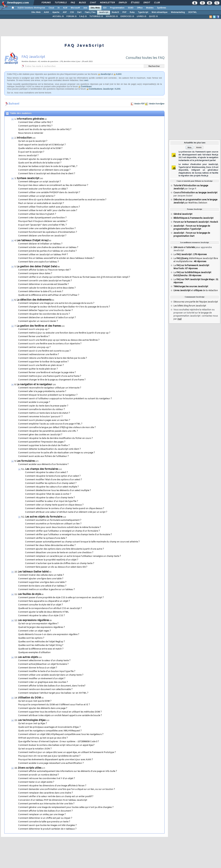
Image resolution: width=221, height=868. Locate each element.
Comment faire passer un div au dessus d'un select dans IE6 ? (56, 567)
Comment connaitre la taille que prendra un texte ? (44, 822)
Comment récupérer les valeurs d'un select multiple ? (52, 487)
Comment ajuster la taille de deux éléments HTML (43, 612)
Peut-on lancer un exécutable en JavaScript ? (41, 203)
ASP (65, 12)
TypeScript (143, 12)
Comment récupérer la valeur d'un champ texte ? (50, 498)
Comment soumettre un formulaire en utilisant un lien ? (53, 524)
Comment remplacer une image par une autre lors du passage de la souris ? (56, 303)
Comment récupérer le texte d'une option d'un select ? (53, 476)
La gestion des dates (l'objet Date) (37, 267)
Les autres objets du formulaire (44, 517)
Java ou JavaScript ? (28, 156)
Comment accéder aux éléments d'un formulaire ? (43, 464)
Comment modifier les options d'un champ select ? (51, 483)
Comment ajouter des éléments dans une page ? (43, 708)
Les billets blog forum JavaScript (190, 306)
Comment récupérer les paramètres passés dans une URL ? (48, 431)
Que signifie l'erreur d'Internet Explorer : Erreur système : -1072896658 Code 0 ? (59, 742)
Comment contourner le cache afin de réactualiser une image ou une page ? (57, 453)
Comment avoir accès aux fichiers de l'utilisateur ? (43, 456)
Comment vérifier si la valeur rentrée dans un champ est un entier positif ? (56, 797)
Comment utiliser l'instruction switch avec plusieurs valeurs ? (49, 207)
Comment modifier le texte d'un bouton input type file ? (47, 671)
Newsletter (107, 3)
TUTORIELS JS (96, 16)
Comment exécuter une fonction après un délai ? (43, 189)
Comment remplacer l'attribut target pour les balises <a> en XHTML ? (53, 693)
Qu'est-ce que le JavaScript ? (33, 141)
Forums (46, 3)
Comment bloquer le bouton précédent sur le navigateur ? (48, 395)
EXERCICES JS (127, 16)
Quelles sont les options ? (31, 638)
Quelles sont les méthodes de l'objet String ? (41, 645)
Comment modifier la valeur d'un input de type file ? (52, 501)
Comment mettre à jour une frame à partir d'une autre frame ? (50, 376)
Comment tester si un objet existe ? (36, 782)
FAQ (73, 3)
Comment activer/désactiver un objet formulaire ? (43, 664)
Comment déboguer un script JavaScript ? (40, 182)
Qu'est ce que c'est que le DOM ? (35, 701)
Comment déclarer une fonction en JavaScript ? (42, 236)
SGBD (131, 8)
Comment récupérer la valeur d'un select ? (46, 473)
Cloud (51, 8)
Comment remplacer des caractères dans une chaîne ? (46, 793)
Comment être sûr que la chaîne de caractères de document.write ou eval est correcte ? (62, 200)
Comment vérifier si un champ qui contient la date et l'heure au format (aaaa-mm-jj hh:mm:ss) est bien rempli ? (74, 277)
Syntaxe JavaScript (28, 178)
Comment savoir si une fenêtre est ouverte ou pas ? (44, 351)
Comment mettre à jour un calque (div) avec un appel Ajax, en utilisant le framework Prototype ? (67, 752)
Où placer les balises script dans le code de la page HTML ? (48, 166)
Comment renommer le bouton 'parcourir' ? (40, 417)
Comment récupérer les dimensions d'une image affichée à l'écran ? (52, 786)
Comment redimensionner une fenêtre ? (39, 355)
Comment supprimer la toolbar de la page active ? (43, 362)
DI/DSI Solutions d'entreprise (31, 8)
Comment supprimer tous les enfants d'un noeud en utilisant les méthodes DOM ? (60, 712)
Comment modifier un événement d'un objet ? (42, 679)
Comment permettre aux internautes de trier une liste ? (46, 804)
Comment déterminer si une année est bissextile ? (43, 284)
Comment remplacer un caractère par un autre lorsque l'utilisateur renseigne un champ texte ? (73, 556)
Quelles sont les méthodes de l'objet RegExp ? (42, 642)
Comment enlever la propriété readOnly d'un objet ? (52, 560)
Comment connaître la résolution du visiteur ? (42, 410)
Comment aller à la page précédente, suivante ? (42, 392)
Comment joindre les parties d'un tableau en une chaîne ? (47, 251)
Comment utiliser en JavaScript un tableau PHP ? (43, 255)
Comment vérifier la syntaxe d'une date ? (46, 538)
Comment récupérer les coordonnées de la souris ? (44, 314)
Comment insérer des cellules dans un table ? (41, 575)
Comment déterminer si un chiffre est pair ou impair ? (45, 818)
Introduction (24, 138)
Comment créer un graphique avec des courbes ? (43, 682)
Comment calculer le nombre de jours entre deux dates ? (47, 288)
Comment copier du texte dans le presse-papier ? (43, 406)
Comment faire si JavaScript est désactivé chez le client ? (47, 174)
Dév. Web (95, 8)
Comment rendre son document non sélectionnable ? (45, 689)
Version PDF (139, 104)
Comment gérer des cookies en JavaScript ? (40, 435)
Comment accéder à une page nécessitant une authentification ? (51, 763)
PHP (124, 12)
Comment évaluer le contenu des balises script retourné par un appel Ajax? (56, 745)
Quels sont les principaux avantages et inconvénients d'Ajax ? (49, 727)
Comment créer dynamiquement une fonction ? (42, 218)
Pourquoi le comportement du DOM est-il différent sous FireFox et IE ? (54, 705)
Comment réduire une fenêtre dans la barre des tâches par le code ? (53, 358)
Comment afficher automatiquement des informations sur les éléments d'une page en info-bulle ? (68, 771)
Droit (147, 3)
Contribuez (86, 87)
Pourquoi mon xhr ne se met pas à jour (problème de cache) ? (49, 756)
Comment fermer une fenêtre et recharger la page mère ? (47, 373)
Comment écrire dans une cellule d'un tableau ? (42, 586)
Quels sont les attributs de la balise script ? (40, 163)
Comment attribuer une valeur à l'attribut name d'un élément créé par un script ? (66, 512)
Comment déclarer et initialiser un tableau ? (40, 244)
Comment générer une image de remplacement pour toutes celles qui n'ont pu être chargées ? (66, 807)
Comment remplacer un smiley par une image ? (42, 815)
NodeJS (115, 12)
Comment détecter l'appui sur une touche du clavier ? (45, 311)
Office (140, 8)
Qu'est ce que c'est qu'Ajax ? (33, 724)
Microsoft (75, 8)
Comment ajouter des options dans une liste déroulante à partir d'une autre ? (65, 549)
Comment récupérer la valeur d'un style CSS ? (42, 616)
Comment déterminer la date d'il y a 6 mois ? (41, 292)
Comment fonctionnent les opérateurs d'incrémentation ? (48, 232)
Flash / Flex (90, 12)
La (190, 255)
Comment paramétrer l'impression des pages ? (42, 442)
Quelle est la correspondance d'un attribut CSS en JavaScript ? (50, 608)
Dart (79, 12)
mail (179, 319)
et (184, 248)
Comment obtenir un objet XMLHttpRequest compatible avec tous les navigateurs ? (61, 734)
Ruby (132, 12)
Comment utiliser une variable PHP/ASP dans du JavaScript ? (49, 193)
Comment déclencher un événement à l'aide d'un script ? (47, 318)
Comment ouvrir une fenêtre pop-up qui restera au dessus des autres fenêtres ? (59, 340)
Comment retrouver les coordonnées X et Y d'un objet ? (47, 779)
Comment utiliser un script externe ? (37, 196)
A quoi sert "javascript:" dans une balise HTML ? (42, 225)
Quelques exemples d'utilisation (34, 653)
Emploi (123, 3)
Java (85, 8)
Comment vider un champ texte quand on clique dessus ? (54, 505)
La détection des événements (34, 300)
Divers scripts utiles (30, 768)
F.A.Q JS (83, 16)
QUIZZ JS (153, 16)
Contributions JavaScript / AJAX (105, 89)
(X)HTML (192, 12)
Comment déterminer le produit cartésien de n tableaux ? (47, 829)
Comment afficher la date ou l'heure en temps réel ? (44, 270)
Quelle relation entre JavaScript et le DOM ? (40, 148)
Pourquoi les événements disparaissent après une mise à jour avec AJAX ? (56, 760)
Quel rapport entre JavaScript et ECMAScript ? (42, 145)
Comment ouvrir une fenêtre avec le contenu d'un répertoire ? (50, 344)
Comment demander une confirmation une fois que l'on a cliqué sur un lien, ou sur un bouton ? (67, 789)
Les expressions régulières (33, 620)
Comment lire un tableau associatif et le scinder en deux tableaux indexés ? (56, 258)
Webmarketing (178, 12)
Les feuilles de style (29, 594)
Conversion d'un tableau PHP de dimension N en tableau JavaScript (53, 800)
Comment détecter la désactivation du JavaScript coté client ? (50, 449)
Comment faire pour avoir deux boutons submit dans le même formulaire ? (63, 527)
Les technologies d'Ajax (32, 720)
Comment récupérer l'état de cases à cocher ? (48, 494)
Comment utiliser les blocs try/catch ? (37, 214)
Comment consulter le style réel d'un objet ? (41, 605)
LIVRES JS (141, 16)
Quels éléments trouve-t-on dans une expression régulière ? (49, 635)
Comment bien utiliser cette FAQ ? (36, 122)
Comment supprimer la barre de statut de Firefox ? (44, 446)
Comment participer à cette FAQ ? (35, 126)
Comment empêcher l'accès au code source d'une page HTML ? (50, 424)
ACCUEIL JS (58, 16)
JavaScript (104, 12)
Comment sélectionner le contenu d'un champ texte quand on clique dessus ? (65, 509)
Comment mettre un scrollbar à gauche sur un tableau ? (46, 590)
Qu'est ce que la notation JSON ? (35, 749)
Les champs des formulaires (42, 469)
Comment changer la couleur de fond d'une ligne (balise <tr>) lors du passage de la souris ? (64, 307)
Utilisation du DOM (29, 698)
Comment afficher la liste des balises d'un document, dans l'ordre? (52, 686)
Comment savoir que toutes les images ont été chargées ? (47, 825)
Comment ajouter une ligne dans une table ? (41, 579)
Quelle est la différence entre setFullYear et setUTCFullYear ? (49, 295)
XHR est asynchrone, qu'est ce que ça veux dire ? (43, 738)
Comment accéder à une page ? (34, 402)
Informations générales (30, 119)
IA (59, 8)
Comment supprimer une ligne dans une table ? (42, 582)
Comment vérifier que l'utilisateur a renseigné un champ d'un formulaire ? (62, 531)
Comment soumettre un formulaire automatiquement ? (53, 520)
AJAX (46, 12)
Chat (93, 3)
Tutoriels (60, 3)
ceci (86, 80)
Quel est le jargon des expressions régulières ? (42, 627)
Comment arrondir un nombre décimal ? (39, 775)
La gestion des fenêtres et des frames (39, 326)
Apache (56, 12)
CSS (72, 12)
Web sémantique (159, 12)
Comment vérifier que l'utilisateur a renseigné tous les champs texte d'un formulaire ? (68, 535)
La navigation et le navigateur (34, 385)
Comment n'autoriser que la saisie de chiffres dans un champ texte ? (60, 564)
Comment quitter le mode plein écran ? (38, 369)
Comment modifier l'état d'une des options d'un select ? (54, 480)
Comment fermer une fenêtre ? (34, 337)
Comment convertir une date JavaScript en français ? (45, 281)
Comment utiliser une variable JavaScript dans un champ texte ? (51, 675)
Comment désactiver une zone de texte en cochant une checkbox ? (59, 553)
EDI (105, 8)
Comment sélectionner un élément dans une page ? (44, 170)
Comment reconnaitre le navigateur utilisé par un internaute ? (50, 388)
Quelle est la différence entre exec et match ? (41, 649)
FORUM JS (71, 16)
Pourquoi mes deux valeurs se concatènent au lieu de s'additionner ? (53, 185)
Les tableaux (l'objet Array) (33, 241)
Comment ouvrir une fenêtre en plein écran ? (41, 365)
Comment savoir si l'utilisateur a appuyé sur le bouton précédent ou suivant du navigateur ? (65, 399)
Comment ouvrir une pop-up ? (34, 329)
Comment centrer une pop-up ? (34, 347)
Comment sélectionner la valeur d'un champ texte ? (44, 661)
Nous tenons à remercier (31, 133)
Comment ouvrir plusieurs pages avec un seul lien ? (44, 420)
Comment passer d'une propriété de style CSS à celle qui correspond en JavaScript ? (61, 598)
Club (157, 3)
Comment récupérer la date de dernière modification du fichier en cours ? (56, 438)
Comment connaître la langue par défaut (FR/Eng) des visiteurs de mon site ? (57, 428)
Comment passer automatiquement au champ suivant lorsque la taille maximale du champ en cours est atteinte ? (82, 542)
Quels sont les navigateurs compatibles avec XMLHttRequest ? (50, 731)
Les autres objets (28, 657)
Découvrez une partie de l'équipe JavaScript (196, 302)
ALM (65, 8)
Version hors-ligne (156, 104)
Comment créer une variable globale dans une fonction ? (47, 229)
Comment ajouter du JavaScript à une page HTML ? (44, 159)
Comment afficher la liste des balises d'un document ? (45, 811)
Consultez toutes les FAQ (145, 58)
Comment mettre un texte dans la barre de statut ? (44, 413)
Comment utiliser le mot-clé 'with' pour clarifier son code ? (48, 211)
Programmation (117, 8)
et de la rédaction (196, 291)
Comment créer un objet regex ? (35, 631)
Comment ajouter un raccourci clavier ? (38, 321)
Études (135, 3)
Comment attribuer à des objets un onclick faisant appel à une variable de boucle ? (60, 716)
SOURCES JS (112, 16)
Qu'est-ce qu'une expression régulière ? (38, 624)
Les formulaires (26, 461)
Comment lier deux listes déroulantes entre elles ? (50, 545)
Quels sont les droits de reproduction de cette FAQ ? (45, 130)
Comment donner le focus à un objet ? (38, 668)
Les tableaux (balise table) (33, 572)
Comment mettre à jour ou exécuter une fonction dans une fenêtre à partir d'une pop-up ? (64, 333)
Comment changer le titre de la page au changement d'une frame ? (52, 380)
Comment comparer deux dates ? (35, 274)
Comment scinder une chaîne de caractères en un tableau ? (48, 248)
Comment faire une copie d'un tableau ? (39, 262)
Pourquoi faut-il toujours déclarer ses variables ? (43, 221)
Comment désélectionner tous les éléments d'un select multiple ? (58, 491)
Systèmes (162, 8)
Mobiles (150, 8)
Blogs (82, 3)
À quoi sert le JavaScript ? (31, 152)
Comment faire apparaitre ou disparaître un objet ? (44, 601)
